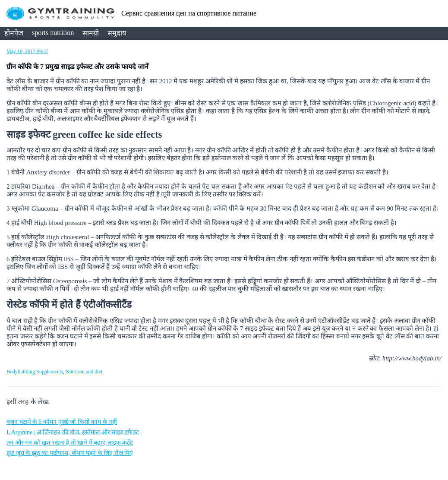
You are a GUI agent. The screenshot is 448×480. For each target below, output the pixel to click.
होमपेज (14, 33)
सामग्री (91, 33)
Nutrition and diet (84, 372)
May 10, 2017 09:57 (27, 51)
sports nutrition (53, 33)
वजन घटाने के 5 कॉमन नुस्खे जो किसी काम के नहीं (62, 422)
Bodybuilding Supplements (35, 372)
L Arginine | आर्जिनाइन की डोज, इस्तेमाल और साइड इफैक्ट (73, 432)
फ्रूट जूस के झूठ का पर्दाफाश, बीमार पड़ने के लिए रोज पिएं (70, 453)
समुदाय (117, 33)
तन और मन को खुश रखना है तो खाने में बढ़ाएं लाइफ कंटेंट (70, 443)
